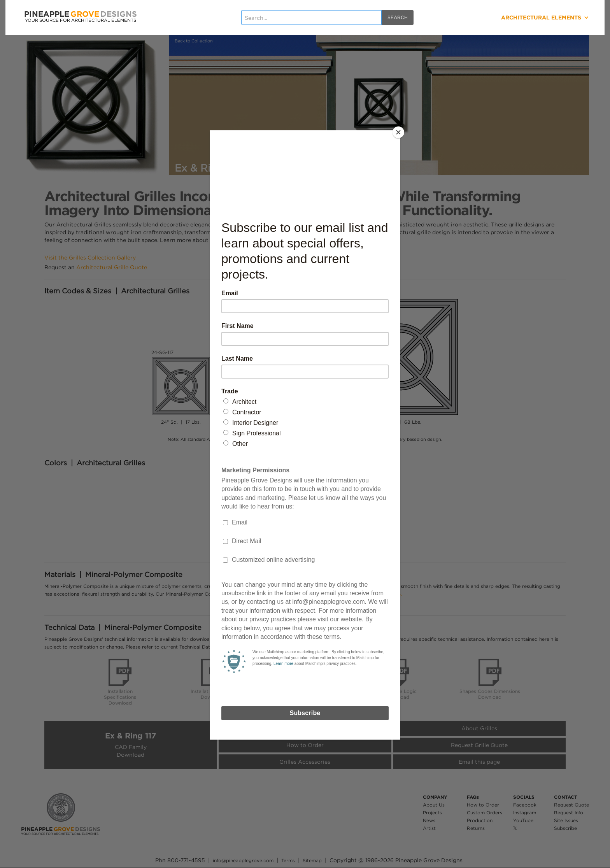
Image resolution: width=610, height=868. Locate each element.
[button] (516, 18)
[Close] (398, 132)
